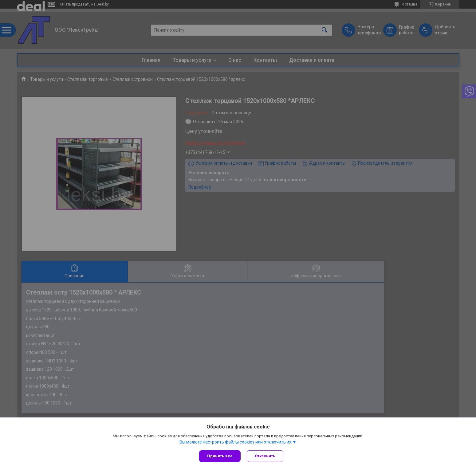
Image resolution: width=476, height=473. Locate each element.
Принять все (220, 456)
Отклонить (265, 456)
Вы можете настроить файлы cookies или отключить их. (236, 442)
